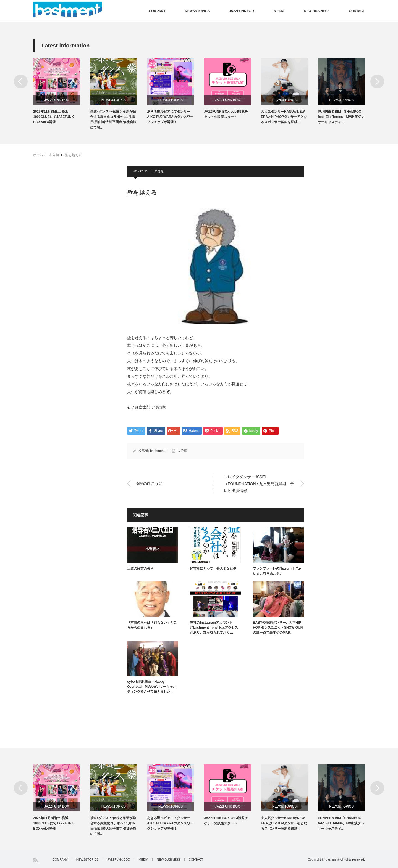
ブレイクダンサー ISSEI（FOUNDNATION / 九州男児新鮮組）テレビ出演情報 (259, 483)
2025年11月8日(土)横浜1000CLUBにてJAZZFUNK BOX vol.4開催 (53, 117)
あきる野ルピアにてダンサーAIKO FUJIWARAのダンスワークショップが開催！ (170, 117)
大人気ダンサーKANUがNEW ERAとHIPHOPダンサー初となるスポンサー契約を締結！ (284, 117)
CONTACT (357, 11)
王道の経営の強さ (140, 568)
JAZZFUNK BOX (242, 11)
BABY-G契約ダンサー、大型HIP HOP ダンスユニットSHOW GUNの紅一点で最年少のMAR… (278, 628)
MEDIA (279, 11)
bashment (157, 451)
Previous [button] (21, 81)
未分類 (54, 155)
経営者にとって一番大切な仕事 (213, 568)
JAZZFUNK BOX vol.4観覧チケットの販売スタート (226, 114)
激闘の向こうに (149, 483)
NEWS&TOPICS (197, 11)
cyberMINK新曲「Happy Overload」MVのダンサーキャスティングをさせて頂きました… (152, 687)
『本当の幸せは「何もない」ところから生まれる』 (152, 625)
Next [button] (377, 81)
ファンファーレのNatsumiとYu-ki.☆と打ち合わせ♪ (277, 571)
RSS (36, 860)
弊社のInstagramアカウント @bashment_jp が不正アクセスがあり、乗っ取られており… (214, 628)
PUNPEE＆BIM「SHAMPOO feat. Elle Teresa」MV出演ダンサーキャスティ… (341, 117)
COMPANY (157, 11)
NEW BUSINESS (317, 11)
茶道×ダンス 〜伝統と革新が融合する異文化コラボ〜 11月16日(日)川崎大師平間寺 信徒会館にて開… (113, 120)
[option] (62, 92)
